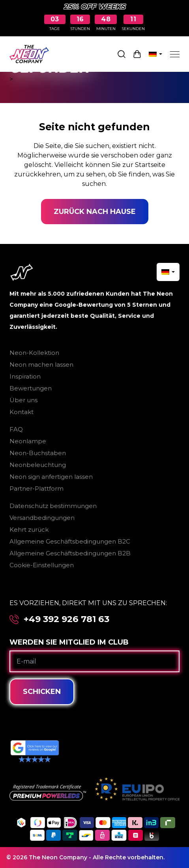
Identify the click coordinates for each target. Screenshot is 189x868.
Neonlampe (28, 441)
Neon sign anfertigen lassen (51, 477)
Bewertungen (31, 388)
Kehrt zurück (29, 530)
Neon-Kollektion (34, 353)
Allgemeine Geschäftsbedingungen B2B (70, 553)
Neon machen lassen (41, 365)
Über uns (23, 400)
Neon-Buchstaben (38, 453)
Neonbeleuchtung (38, 465)
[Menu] (175, 54)
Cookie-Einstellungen (42, 565)
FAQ (16, 429)
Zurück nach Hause (95, 212)
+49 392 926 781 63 (66, 619)
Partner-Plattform (36, 488)
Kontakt (22, 412)
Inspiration (25, 376)
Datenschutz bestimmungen (53, 506)
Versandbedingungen (42, 518)
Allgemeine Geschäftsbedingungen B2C (70, 541)
